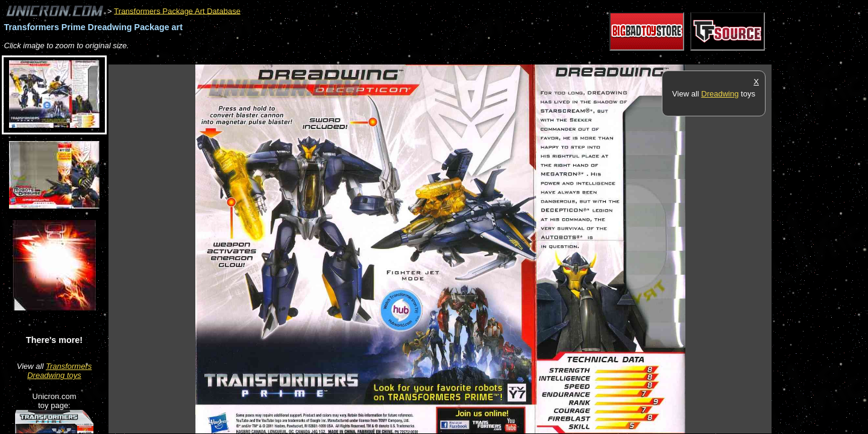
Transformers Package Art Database (177, 11)
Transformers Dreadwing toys (59, 371)
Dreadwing (720, 94)
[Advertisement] (328, 58)
